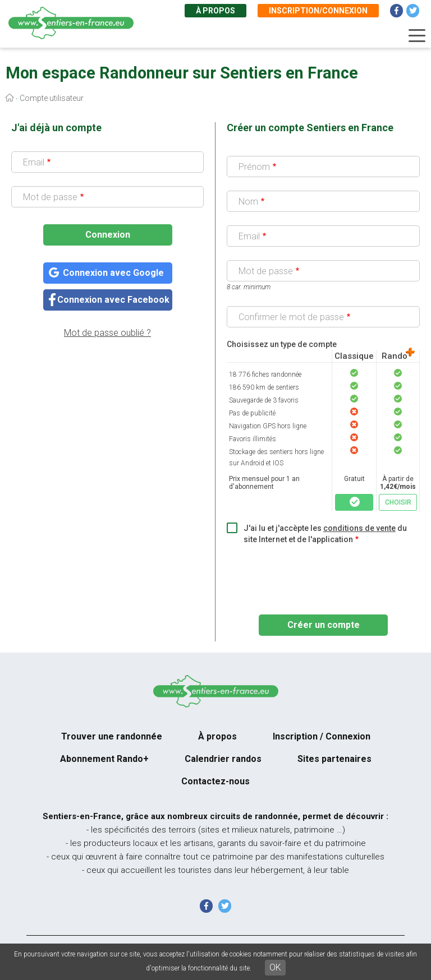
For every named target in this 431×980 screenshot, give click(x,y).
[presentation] (312, 576)
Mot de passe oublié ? (107, 333)
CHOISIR (354, 502)
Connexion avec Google (113, 273)
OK (275, 967)
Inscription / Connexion (322, 736)
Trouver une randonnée (112, 736)
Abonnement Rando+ (104, 759)
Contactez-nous (215, 781)
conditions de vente (359, 528)
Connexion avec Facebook (113, 300)
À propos (215, 11)
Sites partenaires (334, 759)
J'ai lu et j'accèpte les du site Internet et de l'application (325, 534)
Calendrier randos (223, 759)
